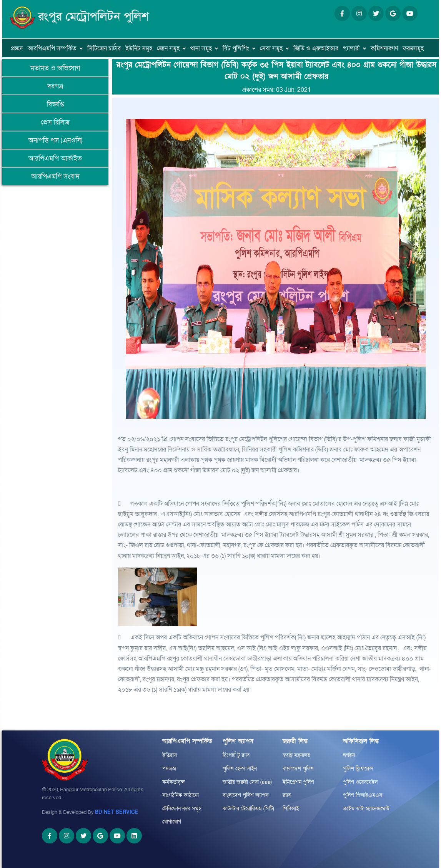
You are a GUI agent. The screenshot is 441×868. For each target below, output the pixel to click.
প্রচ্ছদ (17, 48)
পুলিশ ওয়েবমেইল (360, 782)
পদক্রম (169, 769)
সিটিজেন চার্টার (104, 48)
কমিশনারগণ (384, 48)
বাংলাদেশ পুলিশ (298, 769)
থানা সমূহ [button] (201, 48)
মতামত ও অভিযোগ (55, 68)
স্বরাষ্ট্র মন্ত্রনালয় (296, 755)
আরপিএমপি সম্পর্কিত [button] (52, 48)
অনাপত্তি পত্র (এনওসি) (55, 140)
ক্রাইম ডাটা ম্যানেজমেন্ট (366, 809)
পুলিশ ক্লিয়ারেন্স (358, 769)
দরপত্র (55, 86)
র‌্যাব (287, 795)
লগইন (349, 755)
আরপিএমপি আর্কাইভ (55, 158)
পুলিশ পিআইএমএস (363, 795)
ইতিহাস (170, 755)
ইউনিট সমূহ (139, 48)
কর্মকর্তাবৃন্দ (174, 782)
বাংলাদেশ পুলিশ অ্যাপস (246, 795)
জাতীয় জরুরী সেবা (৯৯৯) (247, 782)
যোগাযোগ (172, 822)
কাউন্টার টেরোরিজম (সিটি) (248, 809)
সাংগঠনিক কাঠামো (181, 795)
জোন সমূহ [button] (168, 48)
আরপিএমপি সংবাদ (55, 177)
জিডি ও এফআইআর (316, 48)
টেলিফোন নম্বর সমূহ (182, 809)
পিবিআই (291, 809)
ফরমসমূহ (413, 48)
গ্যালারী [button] (351, 48)
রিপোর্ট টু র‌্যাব (236, 755)
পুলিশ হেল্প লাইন (240, 769)
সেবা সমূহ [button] (271, 48)
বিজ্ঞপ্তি (55, 104)
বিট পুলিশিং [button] (236, 48)
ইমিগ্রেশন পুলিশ (298, 782)
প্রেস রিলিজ (55, 122)
